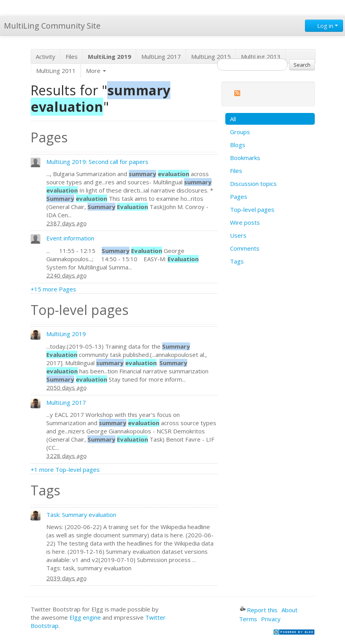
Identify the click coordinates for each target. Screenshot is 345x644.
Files (72, 56)
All (233, 119)
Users (238, 235)
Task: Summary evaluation (81, 515)
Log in (324, 25)
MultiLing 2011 (56, 71)
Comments (245, 248)
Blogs (238, 145)
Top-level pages (252, 209)
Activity (46, 56)
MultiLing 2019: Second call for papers (97, 162)
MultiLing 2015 (211, 56)
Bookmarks (245, 158)
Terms (248, 619)
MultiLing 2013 (261, 56)
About (289, 610)
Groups (240, 132)
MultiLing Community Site (52, 26)
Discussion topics (253, 184)
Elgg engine (85, 617)
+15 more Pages (53, 289)
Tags (237, 261)
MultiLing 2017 (161, 56)
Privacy (271, 619)
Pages (239, 196)
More (96, 71)
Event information (70, 238)
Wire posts (245, 222)
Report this (259, 610)
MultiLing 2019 (66, 334)
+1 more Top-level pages (65, 469)
